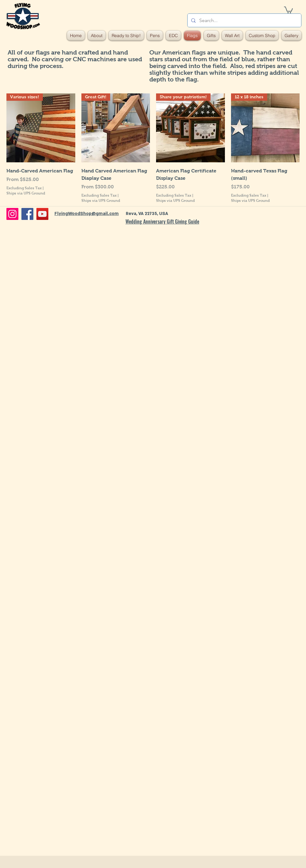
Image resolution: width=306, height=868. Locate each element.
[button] (288, 9)
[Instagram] (12, 214)
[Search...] (244, 20)
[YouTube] (42, 214)
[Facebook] (27, 214)
